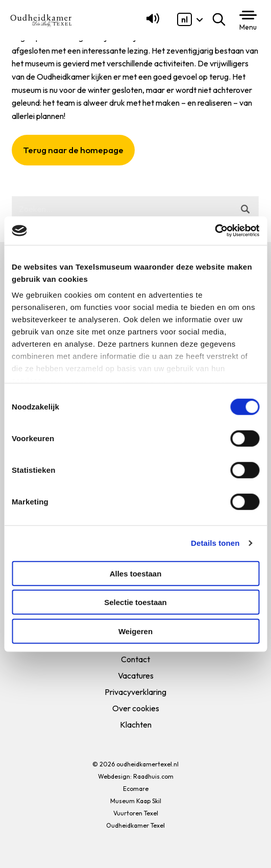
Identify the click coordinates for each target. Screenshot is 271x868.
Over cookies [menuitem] (136, 708)
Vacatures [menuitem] (136, 676)
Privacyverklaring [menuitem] (135, 692)
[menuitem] (184, 19)
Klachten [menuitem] (136, 725)
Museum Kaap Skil (136, 801)
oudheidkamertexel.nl (147, 764)
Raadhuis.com (153, 776)
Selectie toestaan (135, 602)
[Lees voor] (151, 23)
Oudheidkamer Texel (135, 825)
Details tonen (215, 543)
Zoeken (221, 19)
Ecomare (136, 789)
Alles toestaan (136, 573)
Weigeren (135, 631)
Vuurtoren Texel (136, 813)
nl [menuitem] (184, 19)
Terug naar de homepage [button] (73, 150)
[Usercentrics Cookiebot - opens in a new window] (215, 231)
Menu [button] (248, 27)
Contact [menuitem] (135, 659)
